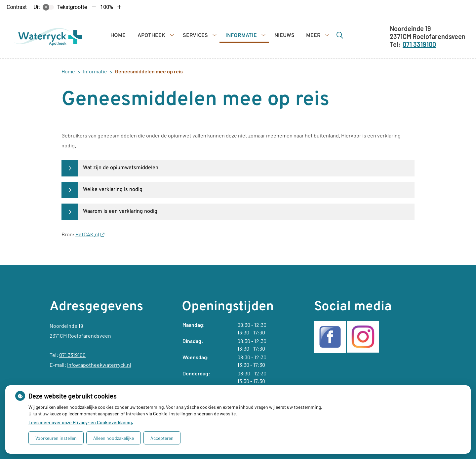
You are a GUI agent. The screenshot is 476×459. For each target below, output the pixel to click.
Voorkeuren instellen (56, 438)
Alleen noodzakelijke (114, 438)
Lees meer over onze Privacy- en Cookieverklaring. (81, 422)
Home (118, 36)
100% (107, 7)
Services (195, 36)
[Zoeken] (340, 35)
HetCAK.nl (90, 234)
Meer (313, 36)
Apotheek (151, 36)
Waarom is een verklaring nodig (120, 211)
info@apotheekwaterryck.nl (99, 365)
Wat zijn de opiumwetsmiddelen (121, 168)
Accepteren (162, 438)
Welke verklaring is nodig (113, 190)
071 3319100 (72, 355)
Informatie (241, 36)
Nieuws (284, 36)
